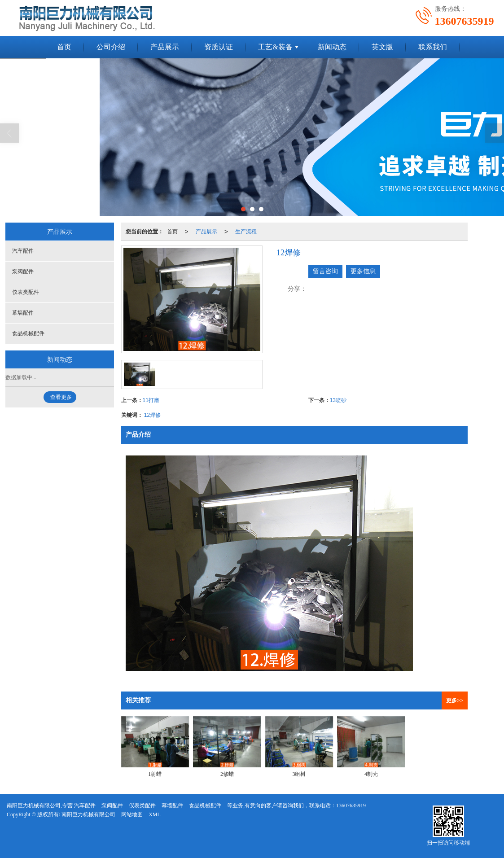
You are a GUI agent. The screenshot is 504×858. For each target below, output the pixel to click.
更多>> (455, 700)
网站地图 (132, 814)
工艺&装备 (275, 47)
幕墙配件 (23, 313)
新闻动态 (332, 47)
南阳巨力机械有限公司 (88, 814)
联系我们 (433, 47)
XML (155, 814)
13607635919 (351, 805)
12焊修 (152, 415)
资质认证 (219, 47)
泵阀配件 (23, 271)
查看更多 (61, 397)
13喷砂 (338, 400)
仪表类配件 (26, 292)
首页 (64, 47)
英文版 (382, 47)
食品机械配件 (28, 333)
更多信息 (363, 271)
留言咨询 (325, 271)
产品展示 (165, 47)
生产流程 (246, 232)
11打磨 (151, 400)
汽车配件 (23, 251)
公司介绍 (111, 47)
